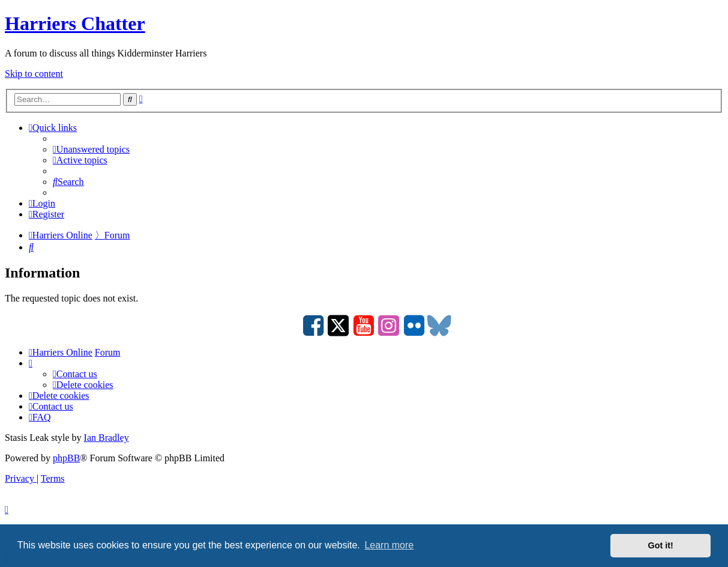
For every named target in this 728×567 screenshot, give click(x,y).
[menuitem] (91, 149)
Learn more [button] (389, 545)
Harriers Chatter (75, 23)
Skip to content (34, 74)
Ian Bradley (107, 438)
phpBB (66, 458)
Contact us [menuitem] (75, 374)
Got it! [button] (661, 545)
